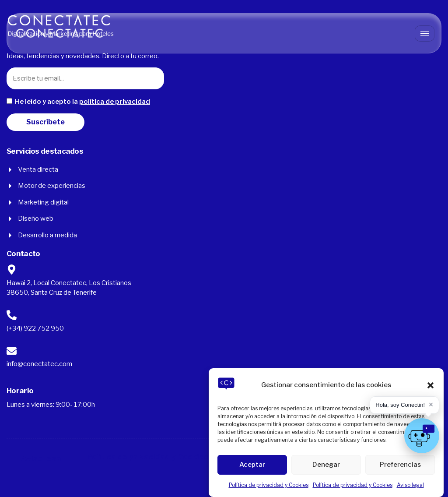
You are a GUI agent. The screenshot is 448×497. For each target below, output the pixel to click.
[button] (430, 385)
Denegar (326, 465)
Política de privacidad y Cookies (269, 485)
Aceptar (252, 465)
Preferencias (400, 465)
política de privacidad (115, 102)
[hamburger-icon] (425, 33)
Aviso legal (410, 485)
